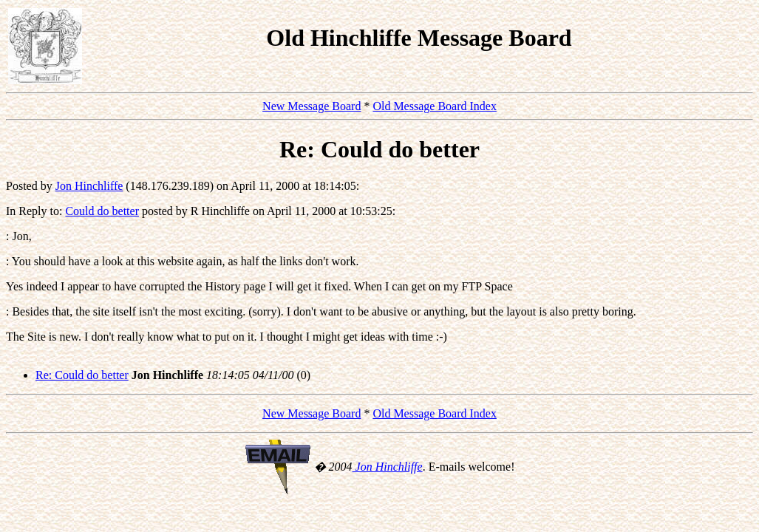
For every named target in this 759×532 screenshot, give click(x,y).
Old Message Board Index (435, 106)
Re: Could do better (82, 375)
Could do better (102, 211)
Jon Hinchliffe (89, 186)
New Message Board (312, 106)
